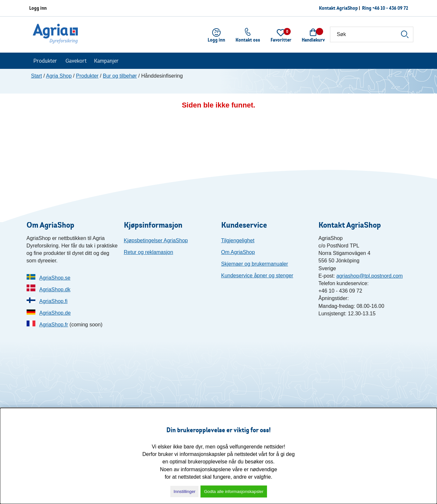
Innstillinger (184, 491)
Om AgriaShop (238, 252)
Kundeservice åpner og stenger (257, 276)
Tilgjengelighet (238, 240)
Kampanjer (106, 61)
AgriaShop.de (55, 313)
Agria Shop (59, 76)
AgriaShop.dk (55, 290)
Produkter (45, 61)
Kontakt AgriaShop (338, 8)
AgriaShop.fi (53, 301)
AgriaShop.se (55, 278)
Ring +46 (385, 8)
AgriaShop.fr (54, 325)
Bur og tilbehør (120, 76)
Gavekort (76, 61)
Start (37, 76)
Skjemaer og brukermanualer (255, 264)
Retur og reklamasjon (149, 252)
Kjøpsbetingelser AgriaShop (156, 240)
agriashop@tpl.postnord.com (370, 276)
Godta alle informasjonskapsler (234, 491)
